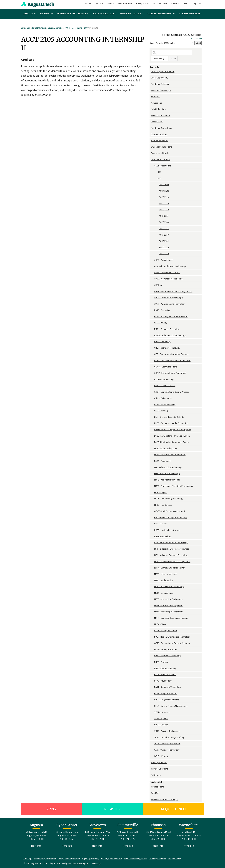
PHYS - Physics (161, 662)
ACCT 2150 (164, 235)
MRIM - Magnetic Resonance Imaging (171, 618)
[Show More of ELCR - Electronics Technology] (153, 467)
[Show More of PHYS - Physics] (153, 662)
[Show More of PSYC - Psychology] (153, 681)
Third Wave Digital (80, 863)
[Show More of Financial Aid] (150, 122)
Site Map (155, 793)
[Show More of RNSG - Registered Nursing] (153, 700)
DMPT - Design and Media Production (171, 423)
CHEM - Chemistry (162, 342)
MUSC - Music (160, 624)
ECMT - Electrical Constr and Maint (170, 455)
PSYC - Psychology (163, 681)
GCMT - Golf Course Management (170, 511)
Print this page (196, 38)
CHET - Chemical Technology (167, 348)
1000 (159, 172)
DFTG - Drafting (161, 411)
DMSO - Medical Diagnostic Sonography (172, 430)
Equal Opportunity (160, 78)
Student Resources (190, 14)
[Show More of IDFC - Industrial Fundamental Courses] (153, 549)
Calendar (175, 4)
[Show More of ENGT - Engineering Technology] (153, 499)
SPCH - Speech (161, 725)
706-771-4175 (128, 839)
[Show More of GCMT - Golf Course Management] (153, 511)
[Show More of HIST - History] (153, 524)
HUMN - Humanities (163, 536)
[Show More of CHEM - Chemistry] (153, 342)
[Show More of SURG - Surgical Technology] (153, 731)
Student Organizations (162, 147)
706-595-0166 (158, 839)
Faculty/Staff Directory (112, 859)
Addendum (156, 775)
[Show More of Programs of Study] (150, 153)
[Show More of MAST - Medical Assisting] (153, 574)
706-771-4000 (36, 839)
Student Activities (159, 141)
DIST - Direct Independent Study (169, 417)
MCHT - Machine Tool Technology (169, 586)
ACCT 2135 (164, 216)
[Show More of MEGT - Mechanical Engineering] (153, 599)
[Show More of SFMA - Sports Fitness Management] (153, 706)
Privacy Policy (175, 859)
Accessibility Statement (45, 859)
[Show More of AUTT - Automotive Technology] (153, 298)
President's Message (161, 90)
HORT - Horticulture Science (167, 530)
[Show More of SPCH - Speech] (153, 725)
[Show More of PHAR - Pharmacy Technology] (153, 656)
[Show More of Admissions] (150, 103)
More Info (36, 846)
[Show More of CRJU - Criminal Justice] (153, 386)
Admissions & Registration (73, 14)
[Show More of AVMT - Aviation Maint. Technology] (153, 304)
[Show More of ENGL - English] (153, 492)
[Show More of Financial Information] (150, 115)
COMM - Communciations (166, 367)
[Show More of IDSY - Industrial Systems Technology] (153, 555)
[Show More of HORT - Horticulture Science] (153, 530)
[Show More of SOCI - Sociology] (153, 712)
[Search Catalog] (172, 53)
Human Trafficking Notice (136, 859)
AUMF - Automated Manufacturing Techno (173, 291)
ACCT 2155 (164, 241)
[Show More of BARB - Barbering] (153, 310)
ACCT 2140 (164, 222)
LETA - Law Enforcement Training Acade (172, 561)
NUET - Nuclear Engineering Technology (172, 637)
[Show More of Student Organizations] (150, 147)
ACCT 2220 (164, 254)
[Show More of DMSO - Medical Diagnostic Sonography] (153, 430)
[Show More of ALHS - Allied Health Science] (153, 273)
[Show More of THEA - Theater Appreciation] (153, 744)
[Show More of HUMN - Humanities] (153, 536)
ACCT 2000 (164, 184)
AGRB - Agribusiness (164, 260)
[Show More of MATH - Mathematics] (153, 580)
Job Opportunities (158, 859)
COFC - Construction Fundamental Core (172, 360)
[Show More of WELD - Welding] (153, 756)
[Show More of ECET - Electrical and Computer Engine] (153, 442)
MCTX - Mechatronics (164, 593)
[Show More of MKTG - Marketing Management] (153, 612)
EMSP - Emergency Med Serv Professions (174, 486)
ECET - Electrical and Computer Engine (172, 442)
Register (112, 809)
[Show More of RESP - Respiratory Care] (153, 693)
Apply (51, 809)
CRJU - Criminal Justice (165, 385)
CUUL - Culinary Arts (163, 398)
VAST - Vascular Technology (167, 750)
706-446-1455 (67, 839)
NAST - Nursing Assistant (166, 631)
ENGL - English (161, 492)
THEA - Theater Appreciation (167, 744)
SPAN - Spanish (161, 718)
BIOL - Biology (161, 323)
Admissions (156, 103)
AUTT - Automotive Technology (168, 298)
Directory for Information (163, 71)
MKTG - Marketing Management (169, 612)
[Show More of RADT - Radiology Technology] (153, 687)
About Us (29, 14)
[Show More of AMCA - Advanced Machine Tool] (153, 279)
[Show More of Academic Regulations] (150, 128)
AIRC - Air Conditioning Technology (170, 266)
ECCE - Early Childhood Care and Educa (172, 436)
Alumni (88, 4)
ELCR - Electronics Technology (168, 467)
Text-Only (96, 863)
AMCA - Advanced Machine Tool (169, 279)
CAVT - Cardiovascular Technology (170, 335)
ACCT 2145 (164, 229)
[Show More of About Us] (150, 97)
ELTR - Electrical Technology (167, 473)
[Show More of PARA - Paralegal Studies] (153, 649)
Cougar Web (197, 4)
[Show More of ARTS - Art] (153, 285)
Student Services (159, 134)
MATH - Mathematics (164, 580)
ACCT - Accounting (74, 28)
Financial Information (161, 115)
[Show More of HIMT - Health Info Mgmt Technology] (153, 517)
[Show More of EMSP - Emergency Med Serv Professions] (153, 486)
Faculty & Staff (142, 4)
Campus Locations (160, 769)
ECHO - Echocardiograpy (166, 448)
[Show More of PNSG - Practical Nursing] (153, 668)
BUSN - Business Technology (167, 329)
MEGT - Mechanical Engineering (169, 599)
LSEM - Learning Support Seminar (170, 568)
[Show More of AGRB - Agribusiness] (153, 260)
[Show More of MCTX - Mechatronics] (153, 593)
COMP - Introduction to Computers (170, 373)
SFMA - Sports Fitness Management (171, 706)
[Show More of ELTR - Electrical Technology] (153, 474)
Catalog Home (158, 787)
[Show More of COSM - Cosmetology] (153, 379)
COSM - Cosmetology (164, 379)
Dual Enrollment (160, 4)
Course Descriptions (56, 28)
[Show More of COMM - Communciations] (153, 367)
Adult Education (125, 4)
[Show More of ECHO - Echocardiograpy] (153, 448)
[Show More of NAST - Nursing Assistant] (153, 631)
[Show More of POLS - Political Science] (153, 675)
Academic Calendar (160, 84)
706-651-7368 (97, 839)
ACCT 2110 (164, 197)
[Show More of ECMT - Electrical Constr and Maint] (153, 455)
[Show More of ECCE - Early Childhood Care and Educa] (153, 436)
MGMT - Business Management (168, 605)
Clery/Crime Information (69, 859)
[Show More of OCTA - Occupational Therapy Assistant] (153, 643)
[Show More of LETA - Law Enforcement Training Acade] (153, 562)
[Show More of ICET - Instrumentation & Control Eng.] (153, 543)
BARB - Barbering (162, 310)
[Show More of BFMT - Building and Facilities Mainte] (153, 316)
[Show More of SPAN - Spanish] (153, 718)
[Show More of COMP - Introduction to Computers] (153, 373)
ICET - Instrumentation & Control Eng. (171, 543)
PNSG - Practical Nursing (165, 668)
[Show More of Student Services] (150, 134)
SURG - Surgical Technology (167, 731)
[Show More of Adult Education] (150, 109)
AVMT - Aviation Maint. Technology (170, 304)
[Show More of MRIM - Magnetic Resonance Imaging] (153, 618)
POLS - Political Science (165, 674)
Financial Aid (157, 122)
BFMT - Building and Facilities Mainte (171, 316)
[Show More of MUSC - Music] (153, 624)
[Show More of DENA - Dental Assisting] (153, 404)
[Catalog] (172, 43)
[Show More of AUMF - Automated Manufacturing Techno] (153, 291)
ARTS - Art (159, 285)
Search (173, 59)
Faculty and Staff (159, 762)
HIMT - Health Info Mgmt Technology (171, 517)
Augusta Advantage (104, 14)
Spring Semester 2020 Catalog (34, 28)
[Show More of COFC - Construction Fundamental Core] (153, 361)
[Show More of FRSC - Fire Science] (153, 505)
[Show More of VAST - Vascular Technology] (153, 750)
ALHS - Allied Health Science (167, 272)
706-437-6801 (189, 839)
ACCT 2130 (164, 210)
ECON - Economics (163, 461)
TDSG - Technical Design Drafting (169, 737)
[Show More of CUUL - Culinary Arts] (153, 398)
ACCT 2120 (164, 203)
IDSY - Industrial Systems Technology (171, 555)
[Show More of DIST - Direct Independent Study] (153, 417)
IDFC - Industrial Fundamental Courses (172, 549)
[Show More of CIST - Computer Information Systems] (153, 354)
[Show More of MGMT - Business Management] (153, 605)
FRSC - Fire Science (163, 505)
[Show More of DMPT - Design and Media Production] (153, 423)
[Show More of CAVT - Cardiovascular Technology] (153, 335)
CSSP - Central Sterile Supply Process (172, 392)
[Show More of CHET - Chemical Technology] (153, 348)
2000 (86, 28)
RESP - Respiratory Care (165, 693)
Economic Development (161, 14)
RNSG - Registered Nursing (167, 700)
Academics (46, 14)
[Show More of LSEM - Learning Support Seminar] (153, 568)
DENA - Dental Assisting (165, 404)
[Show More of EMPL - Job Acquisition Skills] (153, 480)
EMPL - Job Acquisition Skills (167, 480)
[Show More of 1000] (155, 172)
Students (99, 4)
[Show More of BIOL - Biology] (153, 323)
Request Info (173, 809)
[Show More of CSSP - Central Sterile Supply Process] (153, 392)
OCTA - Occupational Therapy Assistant (172, 643)
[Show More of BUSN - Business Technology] (153, 329)
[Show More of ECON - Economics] (153, 461)
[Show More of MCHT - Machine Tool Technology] (153, 587)
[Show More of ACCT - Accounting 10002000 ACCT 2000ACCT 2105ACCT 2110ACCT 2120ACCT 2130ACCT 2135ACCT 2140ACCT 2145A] (153, 166)
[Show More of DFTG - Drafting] (153, 411)
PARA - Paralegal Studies (166, 649)
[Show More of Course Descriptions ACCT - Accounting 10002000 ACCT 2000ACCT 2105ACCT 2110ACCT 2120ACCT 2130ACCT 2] (150, 160)
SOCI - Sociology (162, 712)
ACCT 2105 (164, 191)
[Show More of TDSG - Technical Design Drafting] (153, 737)
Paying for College (132, 14)
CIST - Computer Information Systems (172, 354)
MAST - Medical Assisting (166, 574)
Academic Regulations (161, 128)
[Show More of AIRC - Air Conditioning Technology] (153, 266)
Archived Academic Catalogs (164, 799)
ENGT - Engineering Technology (169, 499)
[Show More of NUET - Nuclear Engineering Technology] (153, 637)
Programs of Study (160, 153)
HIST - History (160, 524)
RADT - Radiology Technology (168, 687)
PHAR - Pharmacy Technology (168, 656)
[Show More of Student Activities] (150, 141)
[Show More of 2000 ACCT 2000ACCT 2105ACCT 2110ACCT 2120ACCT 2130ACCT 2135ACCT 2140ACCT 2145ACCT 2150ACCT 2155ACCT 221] (155, 178)
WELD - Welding (161, 756)
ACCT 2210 (164, 247)
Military (111, 4)
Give (185, 4)
